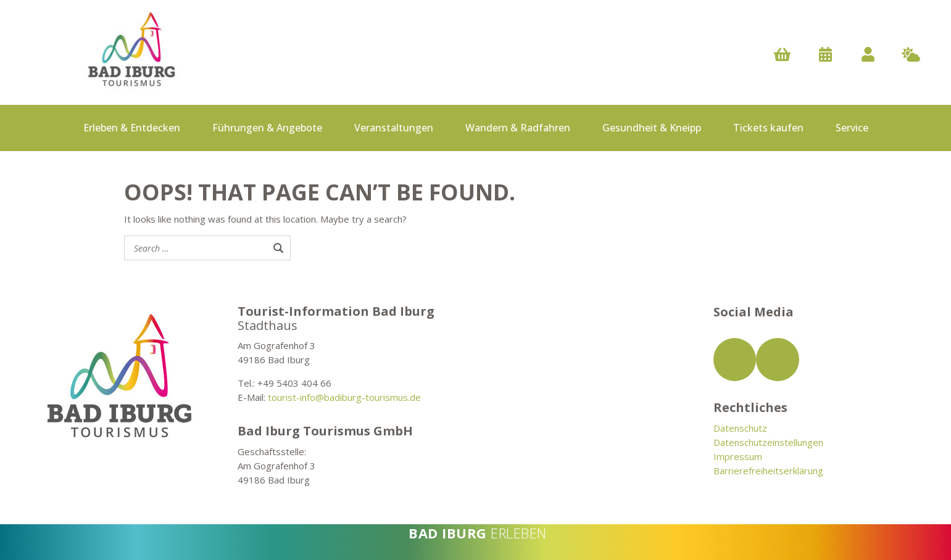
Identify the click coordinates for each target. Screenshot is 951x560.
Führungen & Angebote (267, 128)
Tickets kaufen (768, 128)
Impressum (738, 456)
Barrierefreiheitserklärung (768, 471)
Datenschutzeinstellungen (768, 442)
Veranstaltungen (394, 128)
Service (852, 128)
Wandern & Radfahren (518, 128)
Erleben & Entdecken (132, 128)
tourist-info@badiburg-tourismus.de (344, 397)
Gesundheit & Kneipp (652, 128)
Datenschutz (740, 428)
